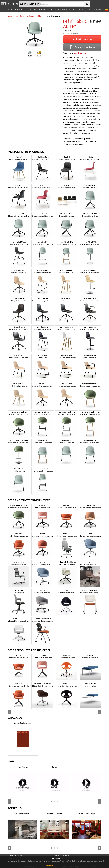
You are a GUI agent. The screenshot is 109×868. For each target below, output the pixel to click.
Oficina (29, 10)
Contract (89, 10)
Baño (22, 10)
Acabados (71, 10)
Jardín (37, 10)
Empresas (99, 10)
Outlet (80, 10)
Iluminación (47, 10)
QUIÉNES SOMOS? (64, 855)
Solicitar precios (82, 39)
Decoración (59, 10)
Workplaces (80, 53)
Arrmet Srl (68, 30)
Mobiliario (13, 10)
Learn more (59, 866)
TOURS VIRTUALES (16, 855)
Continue (50, 866)
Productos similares (82, 47)
